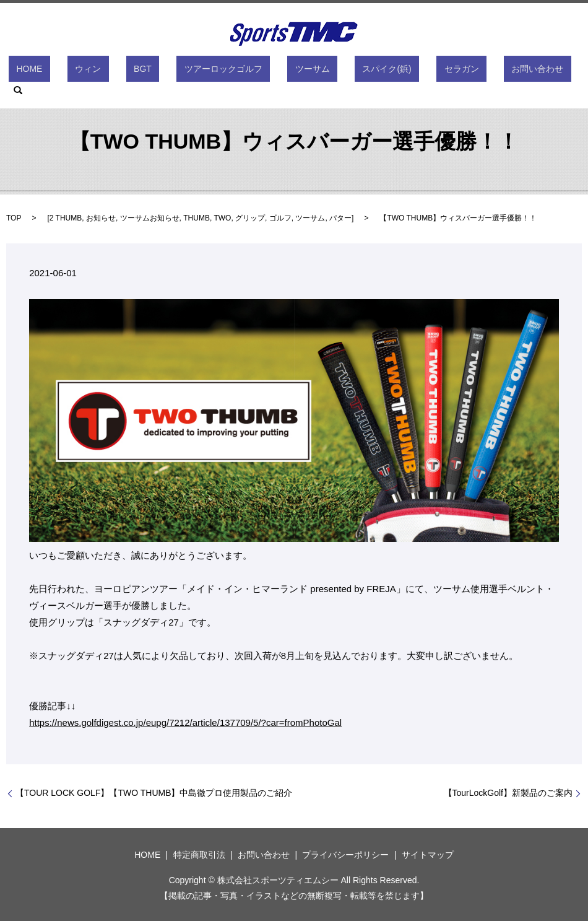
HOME (69, 71)
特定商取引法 (199, 855)
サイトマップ (428, 855)
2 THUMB (66, 218)
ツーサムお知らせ (150, 218)
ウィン (113, 71)
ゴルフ (280, 218)
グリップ (250, 218)
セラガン (409, 71)
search (522, 71)
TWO (222, 218)
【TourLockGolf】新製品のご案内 (508, 793)
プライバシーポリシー (345, 855)
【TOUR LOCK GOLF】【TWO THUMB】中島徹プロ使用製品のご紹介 (154, 793)
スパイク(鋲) (350, 71)
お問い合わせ (470, 71)
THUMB (197, 218)
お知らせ (101, 218)
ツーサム (291, 71)
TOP (14, 218)
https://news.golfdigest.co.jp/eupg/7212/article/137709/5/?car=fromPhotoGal (185, 722)
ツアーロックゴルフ (217, 71)
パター (340, 218)
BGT (152, 71)
